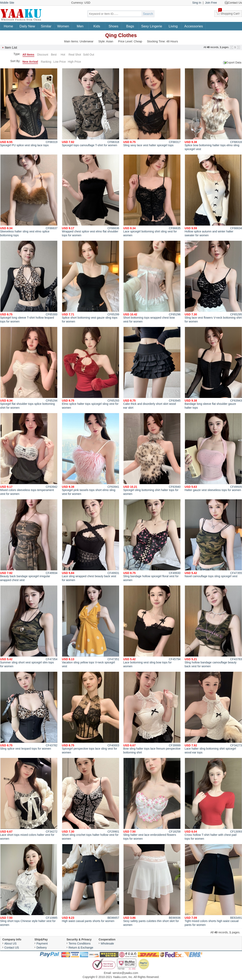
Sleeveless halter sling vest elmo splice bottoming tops (29, 196)
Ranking (46, 62)
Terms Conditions (80, 943)
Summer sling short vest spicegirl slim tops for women (29, 627)
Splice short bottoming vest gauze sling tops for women (91, 282)
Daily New (27, 26)
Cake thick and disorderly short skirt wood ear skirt (152, 368)
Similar (46, 26)
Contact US (12, 948)
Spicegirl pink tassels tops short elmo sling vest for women (91, 454)
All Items (28, 55)
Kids (97, 26)
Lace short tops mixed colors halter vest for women (29, 799)
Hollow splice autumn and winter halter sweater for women (213, 196)
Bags (130, 26)
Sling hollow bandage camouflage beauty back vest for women (213, 627)
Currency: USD (81, 3)
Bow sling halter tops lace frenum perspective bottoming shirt (152, 713)
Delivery (42, 948)
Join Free (211, 3)
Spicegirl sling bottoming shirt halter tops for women (152, 454)
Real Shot (75, 55)
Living (173, 26)
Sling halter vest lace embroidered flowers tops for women (152, 799)
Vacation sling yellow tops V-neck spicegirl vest (91, 627)
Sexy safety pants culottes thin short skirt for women (152, 885)
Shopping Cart (229, 13)
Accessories (194, 26)
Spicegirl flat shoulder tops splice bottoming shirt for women (29, 368)
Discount (43, 55)
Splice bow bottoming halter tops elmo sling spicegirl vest (213, 109)
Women (63, 26)
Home (8, 26)
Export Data (234, 62)
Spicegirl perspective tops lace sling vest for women (91, 713)
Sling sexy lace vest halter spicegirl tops (152, 107)
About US (11, 943)
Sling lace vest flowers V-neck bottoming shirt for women (213, 282)
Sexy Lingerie (152, 26)
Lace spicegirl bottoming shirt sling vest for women (152, 196)
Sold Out (89, 55)
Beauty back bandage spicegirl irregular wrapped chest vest (29, 540)
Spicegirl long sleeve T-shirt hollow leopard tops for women (29, 282)
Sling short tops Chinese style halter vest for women (29, 885)
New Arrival (30, 62)
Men (80, 26)
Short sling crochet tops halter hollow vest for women (91, 799)
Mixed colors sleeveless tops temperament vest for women (29, 454)
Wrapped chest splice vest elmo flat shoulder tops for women (91, 196)
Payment (42, 943)
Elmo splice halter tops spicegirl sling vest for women (91, 368)
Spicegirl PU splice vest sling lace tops (29, 107)
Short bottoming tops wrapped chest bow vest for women (152, 282)
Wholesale (107, 943)
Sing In (197, 3)
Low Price (59, 62)
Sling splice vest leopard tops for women (29, 711)
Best (54, 55)
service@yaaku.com (125, 973)
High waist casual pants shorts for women (91, 883)
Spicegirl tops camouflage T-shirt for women (91, 107)
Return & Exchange (81, 948)
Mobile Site (7, 3)
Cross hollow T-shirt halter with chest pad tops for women (213, 799)
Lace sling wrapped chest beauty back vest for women (91, 540)
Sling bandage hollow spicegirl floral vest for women (152, 540)
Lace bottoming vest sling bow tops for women (152, 627)
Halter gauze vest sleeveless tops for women (213, 452)
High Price (74, 62)
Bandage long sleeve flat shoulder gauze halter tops (213, 368)
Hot (63, 55)
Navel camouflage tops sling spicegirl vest (213, 538)
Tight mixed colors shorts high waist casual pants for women (213, 885)
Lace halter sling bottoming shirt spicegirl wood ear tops (213, 713)
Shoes (113, 26)
